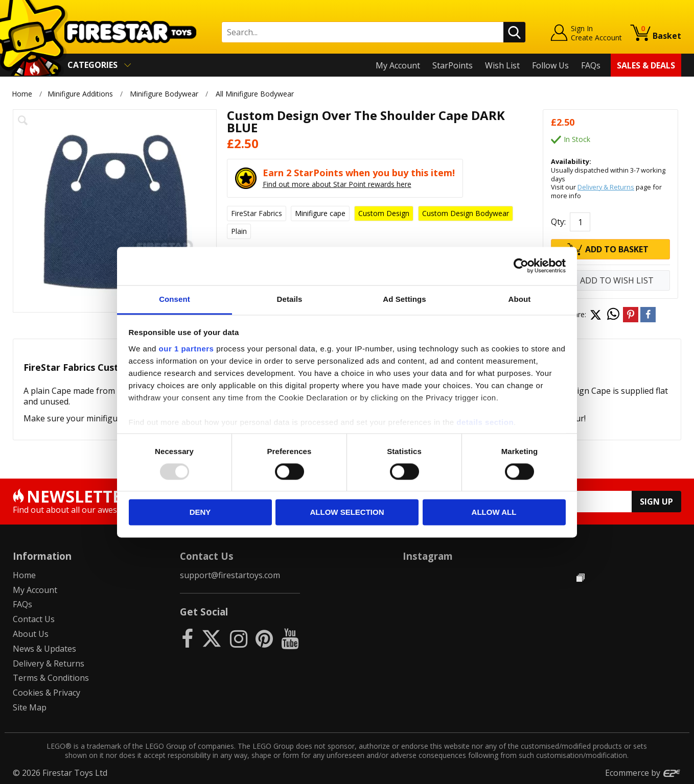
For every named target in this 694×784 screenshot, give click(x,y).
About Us (31, 634)
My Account (398, 65)
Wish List (502, 65)
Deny (200, 513)
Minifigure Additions (80, 94)
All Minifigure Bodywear (255, 94)
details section (485, 422)
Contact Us (34, 619)
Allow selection (347, 513)
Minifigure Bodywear (164, 94)
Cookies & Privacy (47, 693)
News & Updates (44, 649)
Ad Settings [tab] (404, 299)
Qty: (558, 222)
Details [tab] (290, 299)
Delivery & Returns (606, 187)
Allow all (494, 513)
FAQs (591, 65)
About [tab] (520, 299)
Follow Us (550, 65)
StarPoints (453, 65)
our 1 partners (187, 349)
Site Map (30, 707)
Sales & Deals (646, 65)
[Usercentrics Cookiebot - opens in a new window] (521, 266)
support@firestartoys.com (230, 575)
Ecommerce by (643, 773)
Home (22, 94)
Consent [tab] (175, 299)
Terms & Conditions (51, 678)
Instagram (428, 556)
